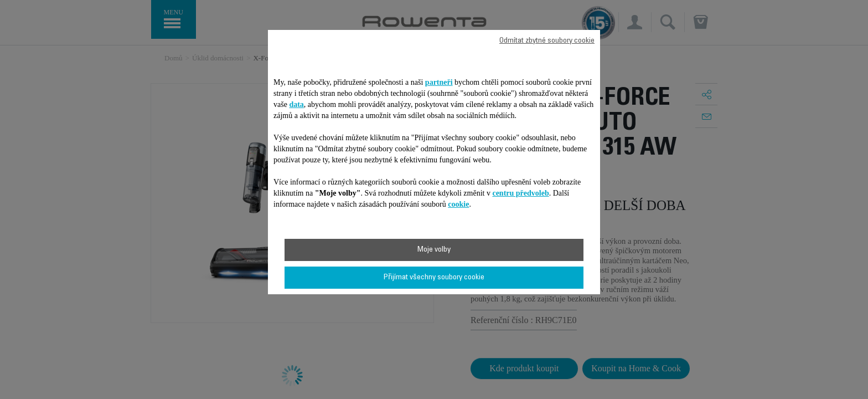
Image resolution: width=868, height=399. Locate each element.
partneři (439, 82)
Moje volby (434, 250)
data (296, 104)
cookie (458, 204)
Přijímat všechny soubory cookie (434, 278)
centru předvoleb (520, 193)
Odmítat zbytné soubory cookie (547, 41)
